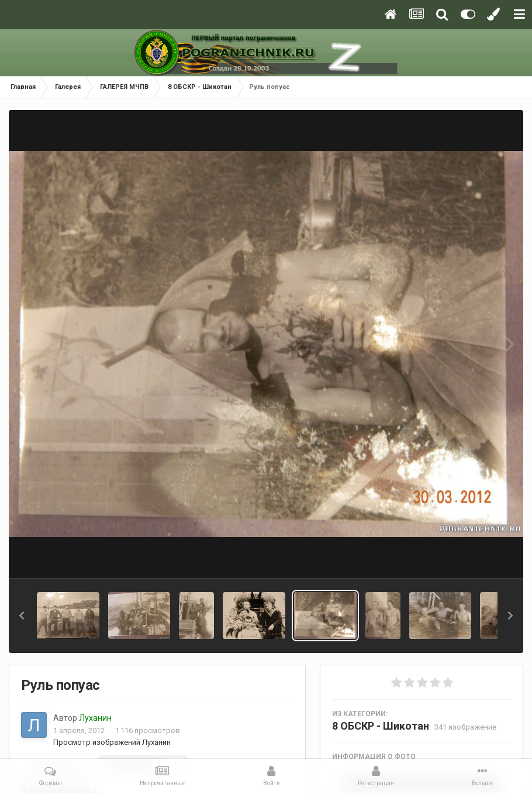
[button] (22, 616)
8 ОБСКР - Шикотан (381, 726)
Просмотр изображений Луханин (112, 742)
